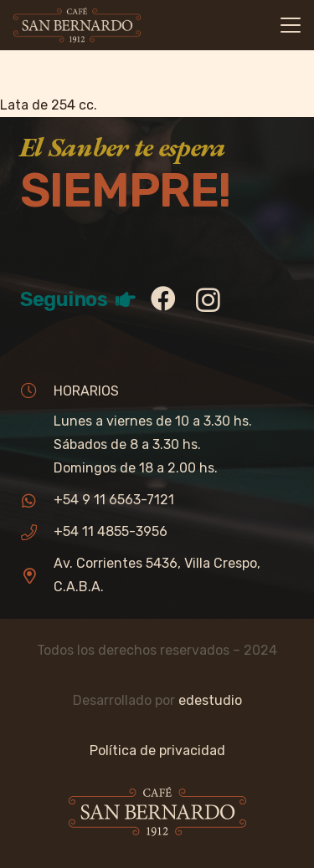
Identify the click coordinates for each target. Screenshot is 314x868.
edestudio (210, 700)
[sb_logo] (77, 25)
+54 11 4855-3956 (111, 531)
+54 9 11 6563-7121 (114, 500)
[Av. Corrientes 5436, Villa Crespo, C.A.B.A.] (37, 576)
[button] (291, 25)
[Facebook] (163, 299)
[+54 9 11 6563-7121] (37, 500)
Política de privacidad (157, 751)
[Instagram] (208, 300)
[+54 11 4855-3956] (37, 532)
